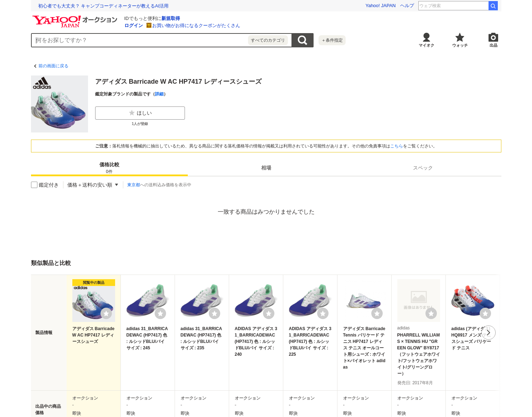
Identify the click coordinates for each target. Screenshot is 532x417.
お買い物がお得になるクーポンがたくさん (196, 25)
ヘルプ (407, 6)
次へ (489, 333)
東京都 (134, 185)
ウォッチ (460, 45)
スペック (423, 168)
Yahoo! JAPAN (381, 6)
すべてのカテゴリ (268, 40)
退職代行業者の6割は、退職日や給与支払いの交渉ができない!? (104, 6)
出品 (494, 45)
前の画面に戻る (53, 66)
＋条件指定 (332, 40)
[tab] (109, 168)
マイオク (427, 45)
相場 (266, 168)
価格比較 (109, 168)
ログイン (134, 25)
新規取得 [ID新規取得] (171, 18)
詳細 (159, 94)
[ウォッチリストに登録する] (106, 313)
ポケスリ (475, 6)
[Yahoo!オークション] (76, 17)
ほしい (140, 113)
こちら (397, 146)
